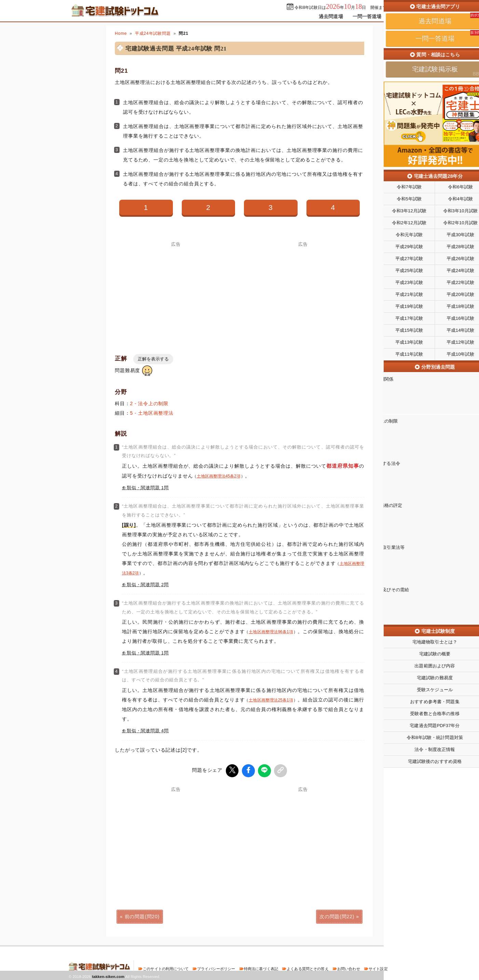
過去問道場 (331, 16)
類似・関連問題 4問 (148, 731)
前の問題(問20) (142, 915)
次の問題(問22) (337, 915)
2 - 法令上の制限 (149, 403)
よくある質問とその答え (308, 968)
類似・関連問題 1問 (148, 488)
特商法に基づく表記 (261, 968)
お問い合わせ (349, 968)
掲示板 (398, 16)
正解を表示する (153, 359)
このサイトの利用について (166, 968)
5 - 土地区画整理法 (152, 413)
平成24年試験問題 (153, 33)
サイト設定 (378, 968)
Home (121, 33)
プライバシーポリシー (216, 968)
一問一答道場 (367, 16)
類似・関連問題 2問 (148, 585)
